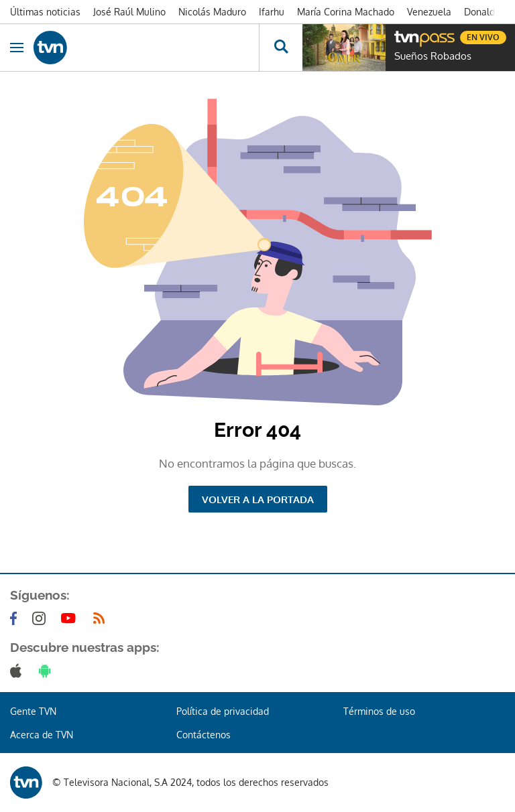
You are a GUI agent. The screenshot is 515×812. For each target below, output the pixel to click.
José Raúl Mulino (129, 12)
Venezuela (429, 12)
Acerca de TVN (42, 735)
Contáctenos (204, 735)
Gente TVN (33, 711)
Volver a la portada (258, 499)
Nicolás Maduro (212, 12)
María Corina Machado (346, 12)
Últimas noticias (45, 12)
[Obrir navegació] (17, 48)
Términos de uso (379, 711)
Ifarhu (272, 12)
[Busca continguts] (281, 48)
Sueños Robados (433, 56)
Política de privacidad (223, 711)
